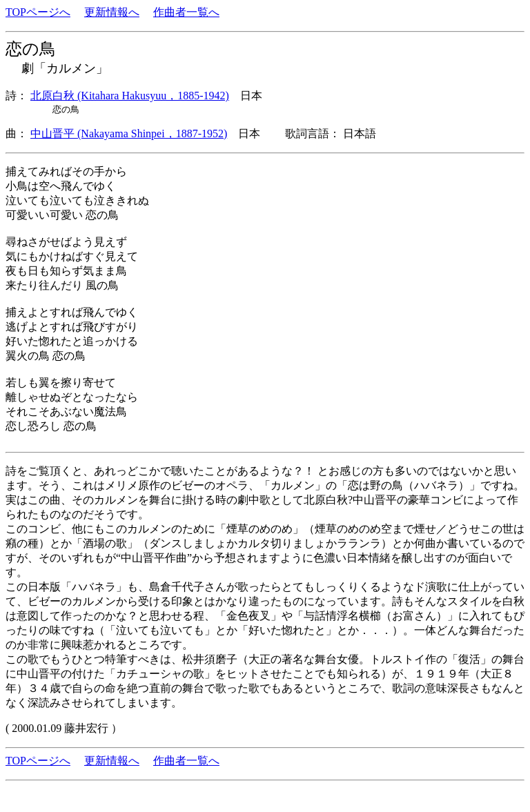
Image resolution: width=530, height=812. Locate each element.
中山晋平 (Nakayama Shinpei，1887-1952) (129, 133)
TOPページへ (38, 12)
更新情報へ (112, 12)
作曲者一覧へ (186, 12)
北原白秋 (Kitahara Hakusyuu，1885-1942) (130, 96)
